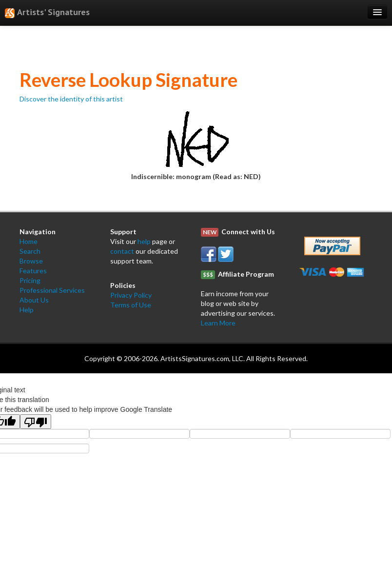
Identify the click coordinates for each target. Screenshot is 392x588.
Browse (31, 261)
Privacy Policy (131, 295)
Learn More (218, 323)
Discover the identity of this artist (71, 99)
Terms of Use (131, 305)
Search (30, 251)
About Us (34, 300)
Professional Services (52, 290)
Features (33, 271)
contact (122, 251)
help (144, 241)
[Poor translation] (36, 422)
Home (29, 241)
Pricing (30, 280)
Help (27, 310)
